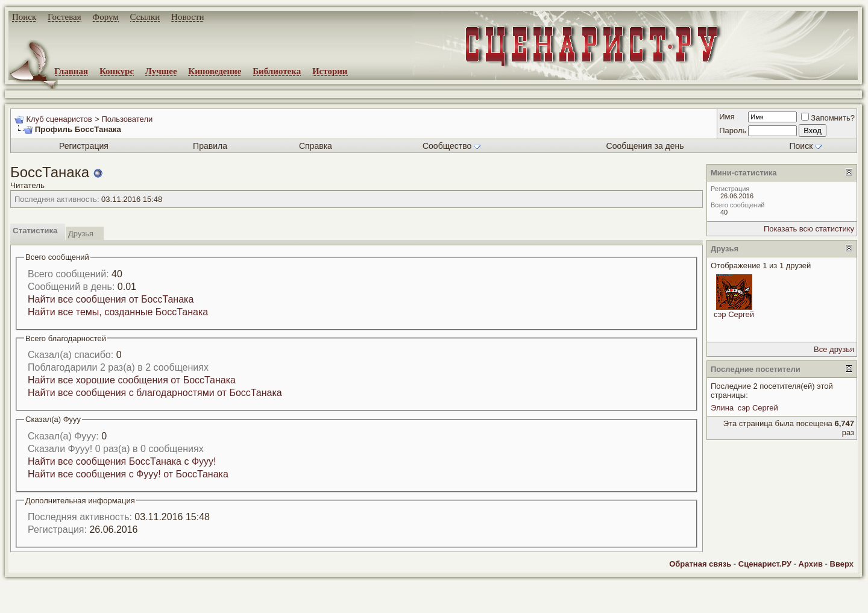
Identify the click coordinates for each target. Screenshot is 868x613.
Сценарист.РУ (765, 564)
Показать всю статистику (809, 229)
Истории (330, 71)
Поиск (24, 17)
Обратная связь (700, 564)
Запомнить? (828, 118)
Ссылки (145, 17)
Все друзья (834, 349)
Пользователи (127, 119)
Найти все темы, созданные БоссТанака (118, 312)
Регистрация (84, 146)
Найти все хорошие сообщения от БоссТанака (132, 380)
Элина (722, 408)
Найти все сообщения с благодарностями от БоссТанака (155, 393)
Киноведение (215, 71)
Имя (727, 117)
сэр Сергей (734, 314)
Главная (71, 71)
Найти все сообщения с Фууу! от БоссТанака (128, 474)
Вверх (842, 564)
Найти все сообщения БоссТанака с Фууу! (122, 461)
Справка (316, 146)
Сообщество (451, 146)
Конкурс (117, 71)
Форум (105, 17)
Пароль (733, 130)
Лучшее (161, 71)
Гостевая (64, 17)
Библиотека (277, 71)
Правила (210, 146)
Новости (187, 17)
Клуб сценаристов (59, 119)
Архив (811, 564)
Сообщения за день (645, 146)
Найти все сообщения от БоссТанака (111, 299)
